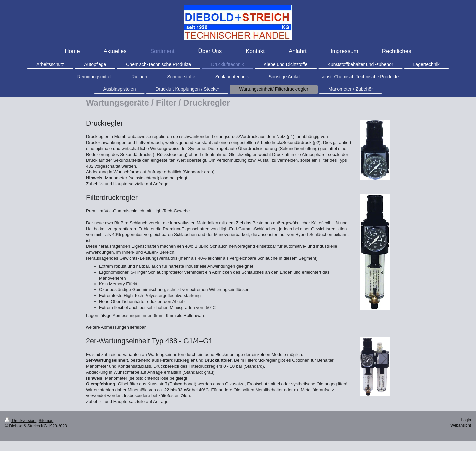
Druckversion (21, 421)
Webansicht (461, 425)
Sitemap (46, 421)
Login (466, 420)
